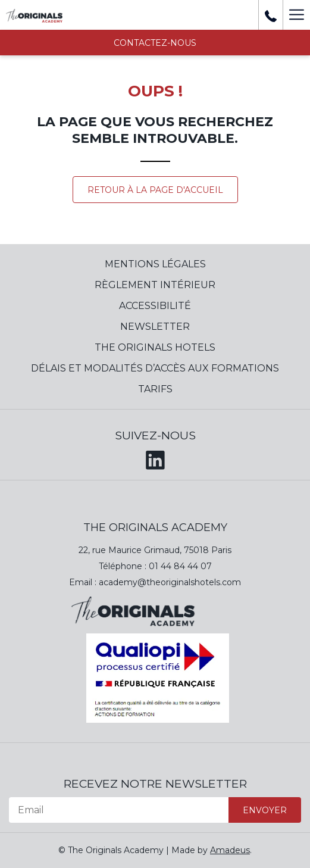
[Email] (119, 810)
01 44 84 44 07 (180, 566)
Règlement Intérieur (155, 285)
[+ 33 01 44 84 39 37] (271, 15)
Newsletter (155, 327)
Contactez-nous (155, 43)
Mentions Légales (155, 264)
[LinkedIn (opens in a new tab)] (155, 458)
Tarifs (155, 389)
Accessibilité (155, 306)
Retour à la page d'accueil (155, 190)
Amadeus (230, 850)
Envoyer (265, 810)
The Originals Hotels (155, 347)
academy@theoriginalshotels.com (170, 582)
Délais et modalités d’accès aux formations (155, 368)
